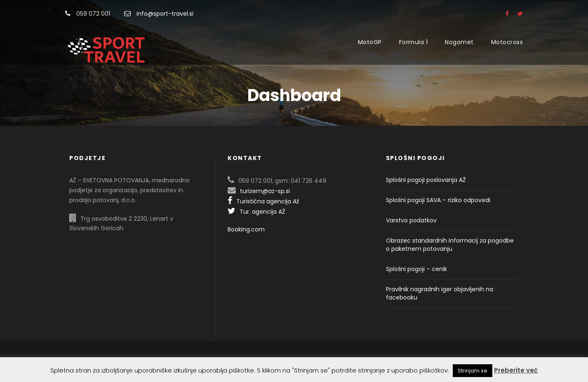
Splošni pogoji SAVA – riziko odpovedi (438, 200)
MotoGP (370, 42)
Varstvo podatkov (411, 220)
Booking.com (246, 229)
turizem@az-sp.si (265, 191)
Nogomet (459, 42)
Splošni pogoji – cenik (416, 269)
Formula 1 (414, 42)
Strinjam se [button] (473, 371)
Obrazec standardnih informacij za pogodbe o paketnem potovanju (450, 245)
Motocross (507, 42)
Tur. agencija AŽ (256, 212)
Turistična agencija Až (263, 201)
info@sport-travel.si (165, 14)
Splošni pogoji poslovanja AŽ (426, 180)
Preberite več (516, 370)
